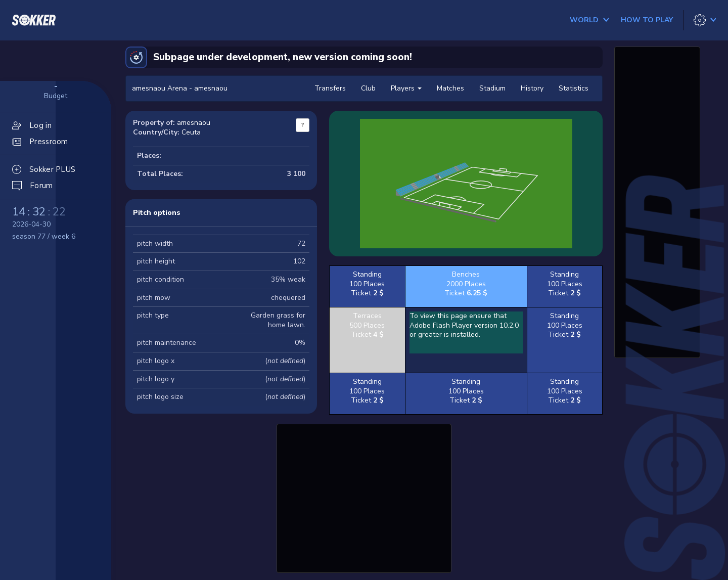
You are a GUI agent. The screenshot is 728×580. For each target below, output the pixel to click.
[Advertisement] (364, 497)
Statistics (574, 88)
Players (406, 88)
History (532, 88)
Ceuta (191, 132)
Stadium (492, 88)
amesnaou (194, 123)
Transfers (330, 88)
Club (368, 88)
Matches (450, 88)
